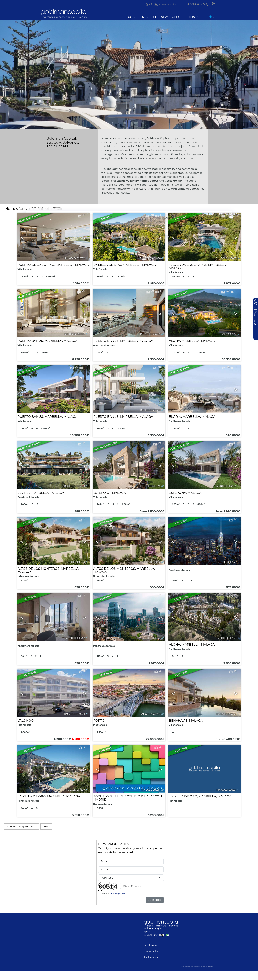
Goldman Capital (154, 928)
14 (233, 671)
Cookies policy (152, 957)
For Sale (37, 207)
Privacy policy (117, 894)
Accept (113, 894)
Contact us (198, 17)
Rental (57, 207)
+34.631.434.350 (154, 935)
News (165, 17)
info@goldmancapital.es (165, 4)
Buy (131, 17)
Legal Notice (151, 945)
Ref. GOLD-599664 (226, 714)
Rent (143, 17)
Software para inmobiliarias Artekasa (197, 966)
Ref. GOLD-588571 (226, 790)
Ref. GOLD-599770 (150, 714)
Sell (155, 17)
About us (179, 17)
